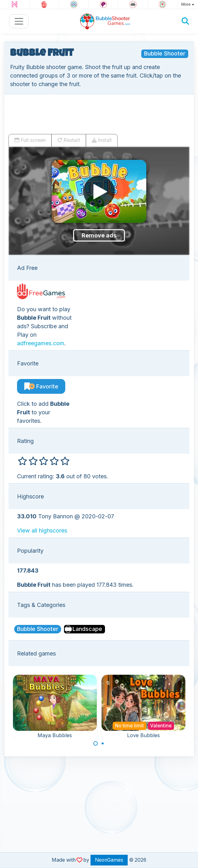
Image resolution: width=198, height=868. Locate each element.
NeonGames (109, 860)
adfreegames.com (41, 343)
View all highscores (42, 530)
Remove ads (99, 235)
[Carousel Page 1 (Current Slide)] (96, 743)
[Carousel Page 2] (103, 743)
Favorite (41, 386)
